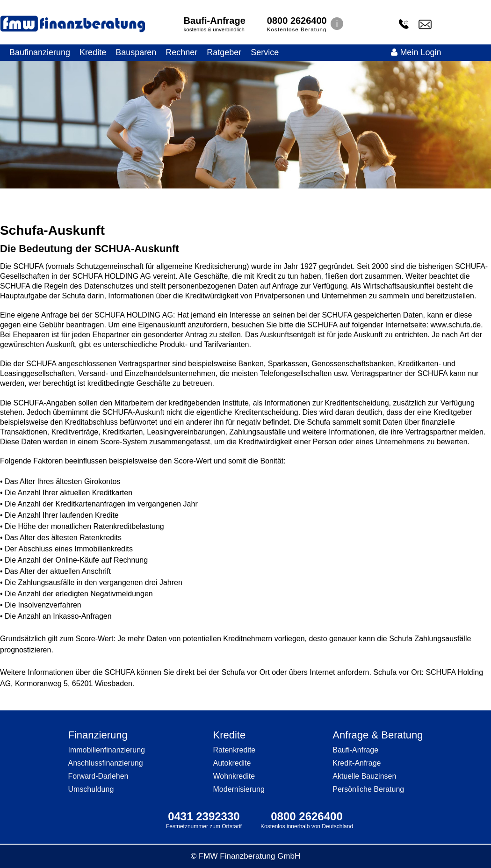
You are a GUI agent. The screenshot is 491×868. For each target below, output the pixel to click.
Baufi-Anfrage (215, 21)
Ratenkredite (235, 750)
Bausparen (136, 52)
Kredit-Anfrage (357, 763)
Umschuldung (91, 789)
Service (265, 52)
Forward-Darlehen (98, 776)
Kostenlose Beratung (297, 29)
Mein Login (416, 52)
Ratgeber (224, 52)
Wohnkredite (234, 776)
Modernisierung (239, 789)
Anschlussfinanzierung (105, 763)
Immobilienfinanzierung (106, 750)
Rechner (181, 52)
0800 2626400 (297, 21)
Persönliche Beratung (368, 789)
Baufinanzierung (40, 52)
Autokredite (232, 763)
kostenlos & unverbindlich (214, 29)
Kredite (93, 52)
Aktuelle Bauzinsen (364, 776)
